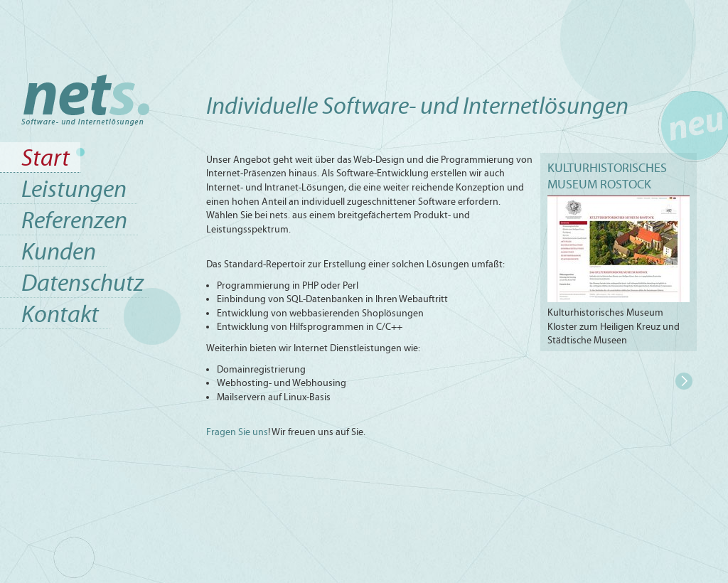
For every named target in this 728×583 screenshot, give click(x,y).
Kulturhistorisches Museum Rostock (607, 176)
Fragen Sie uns (237, 432)
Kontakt (60, 314)
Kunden (59, 251)
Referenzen (74, 220)
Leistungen (74, 189)
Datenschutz (82, 283)
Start (45, 157)
